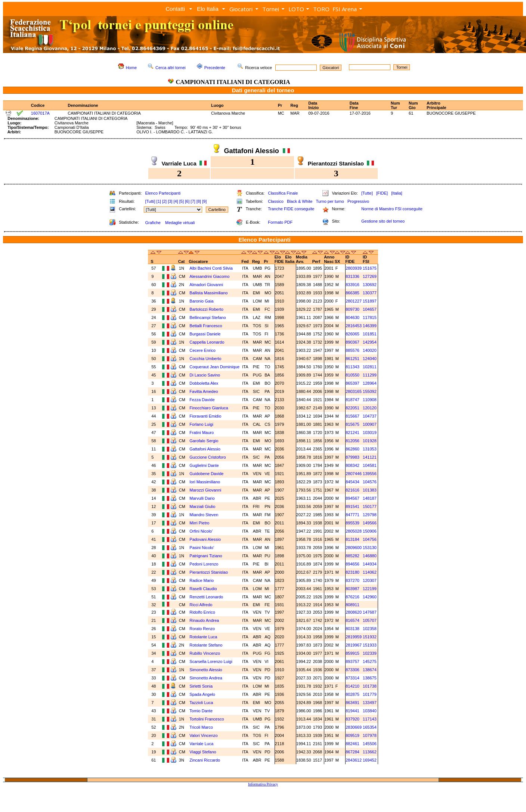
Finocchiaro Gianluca (209, 408)
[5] (182, 201)
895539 (352, 523)
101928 (370, 441)
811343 (352, 367)
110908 (370, 400)
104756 (370, 539)
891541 (352, 506)
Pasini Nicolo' (202, 548)
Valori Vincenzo (203, 735)
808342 (352, 465)
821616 (352, 490)
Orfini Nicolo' (201, 531)
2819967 (354, 645)
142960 (370, 597)
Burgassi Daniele (205, 334)
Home (131, 68)
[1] (159, 201)
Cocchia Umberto (205, 359)
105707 (370, 620)
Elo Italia (208, 9)
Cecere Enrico (202, 350)
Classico (276, 201)
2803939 (354, 268)
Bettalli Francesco (206, 326)
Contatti (175, 9)
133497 (370, 703)
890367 (352, 342)
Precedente (215, 68)
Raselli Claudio (203, 589)
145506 (370, 744)
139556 (370, 474)
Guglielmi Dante (204, 465)
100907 (370, 424)
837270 (352, 580)
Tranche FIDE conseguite (291, 209)
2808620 (354, 612)
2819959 (354, 637)
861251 (352, 359)
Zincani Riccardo (205, 760)
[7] (193, 201)
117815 (370, 317)
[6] (187, 201)
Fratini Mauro (202, 433)
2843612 (354, 760)
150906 (370, 531)
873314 (352, 678)
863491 (352, 703)
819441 (352, 711)
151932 (370, 637)
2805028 (354, 531)
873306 (352, 670)
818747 (352, 400)
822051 (352, 408)
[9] (204, 201)
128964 (370, 383)
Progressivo (358, 201)
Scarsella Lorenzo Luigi (211, 661)
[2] (164, 201)
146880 (370, 556)
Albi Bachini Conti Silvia (211, 268)
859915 (352, 653)
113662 (370, 752)
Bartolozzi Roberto (206, 309)
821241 (352, 433)
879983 (352, 457)
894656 (352, 564)
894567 (352, 498)
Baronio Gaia (201, 301)
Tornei (271, 9)
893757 (352, 661)
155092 (370, 391)
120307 (370, 580)
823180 (352, 572)
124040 (370, 359)
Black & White (300, 201)
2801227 (354, 301)
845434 (352, 482)
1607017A (40, 113)
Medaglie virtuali (180, 223)
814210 (352, 686)
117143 (370, 719)
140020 (370, 350)
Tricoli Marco (201, 727)
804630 (352, 317)
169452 (370, 760)
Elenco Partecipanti (163, 193)
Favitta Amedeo (204, 391)
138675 (370, 678)
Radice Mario (202, 580)
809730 (352, 309)
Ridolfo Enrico (202, 612)
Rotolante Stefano (206, 645)
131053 (370, 449)
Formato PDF (280, 222)
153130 (370, 548)
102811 (370, 367)
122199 (370, 589)
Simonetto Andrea (206, 678)
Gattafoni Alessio (205, 449)
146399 (370, 326)
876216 (352, 597)
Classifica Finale (283, 193)
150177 (370, 506)
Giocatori (241, 9)
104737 (370, 416)
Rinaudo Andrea (204, 620)
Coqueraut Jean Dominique (214, 367)
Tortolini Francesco (207, 719)
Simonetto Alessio (206, 670)
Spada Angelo (202, 694)
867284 (352, 752)
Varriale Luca (201, 744)
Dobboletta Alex (204, 383)
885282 (352, 556)
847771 (352, 515)
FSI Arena (345, 9)
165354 (370, 727)
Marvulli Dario (202, 498)
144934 (370, 564)
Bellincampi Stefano (208, 317)
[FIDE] (382, 193)
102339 (370, 653)
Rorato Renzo (202, 629)
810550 (352, 375)
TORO (321, 9)
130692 (370, 285)
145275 (370, 661)
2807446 (354, 474)
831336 (352, 276)
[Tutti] (150, 201)
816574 (352, 620)
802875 (352, 694)
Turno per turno (330, 201)
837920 (352, 719)
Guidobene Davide (206, 474)
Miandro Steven (204, 515)
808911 (352, 605)
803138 (352, 629)
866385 (352, 293)
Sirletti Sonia (201, 686)
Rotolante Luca (203, 637)
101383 (370, 490)
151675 (370, 268)
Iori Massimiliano (205, 482)
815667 (352, 416)
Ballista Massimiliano (208, 293)
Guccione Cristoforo (208, 457)
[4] (176, 201)
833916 (352, 285)
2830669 (354, 727)
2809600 (354, 548)
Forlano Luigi (201, 424)
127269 (370, 276)
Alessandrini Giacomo (209, 276)
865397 (352, 383)
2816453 (354, 326)
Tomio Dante (201, 711)
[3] (170, 201)
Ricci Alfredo (201, 605)
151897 (370, 301)
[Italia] (397, 193)
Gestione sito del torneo (383, 221)
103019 (370, 433)
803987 (352, 589)
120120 (370, 408)
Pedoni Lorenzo (204, 564)
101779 (370, 694)
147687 (370, 612)
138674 (370, 670)
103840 (370, 711)
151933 (370, 645)
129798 (370, 515)
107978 (370, 735)
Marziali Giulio (202, 506)
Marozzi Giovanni (205, 490)
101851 (370, 334)
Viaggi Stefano (203, 752)
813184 (352, 539)
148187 (370, 498)
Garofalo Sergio (204, 441)
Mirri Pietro (199, 523)
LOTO (296, 9)
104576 (370, 482)
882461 (352, 744)
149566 (370, 523)
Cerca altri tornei (171, 68)
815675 (352, 424)
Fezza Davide (202, 400)
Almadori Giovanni (206, 285)
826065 (352, 334)
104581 (370, 465)
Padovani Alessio (205, 539)
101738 (370, 686)
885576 (352, 350)
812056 (352, 441)
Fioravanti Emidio (205, 416)
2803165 (354, 391)
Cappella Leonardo (207, 342)
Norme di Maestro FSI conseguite (392, 209)
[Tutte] (367, 193)
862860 (352, 449)
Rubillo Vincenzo (205, 653)
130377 (370, 293)
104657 (370, 309)
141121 (370, 457)
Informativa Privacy (263, 784)
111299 (370, 375)
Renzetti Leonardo (206, 597)
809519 (352, 735)
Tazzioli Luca (201, 703)
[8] (199, 201)
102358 (370, 629)
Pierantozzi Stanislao (209, 572)
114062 (370, 572)
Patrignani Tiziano (206, 556)
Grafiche (153, 223)
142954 (370, 342)
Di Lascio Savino (205, 375)
